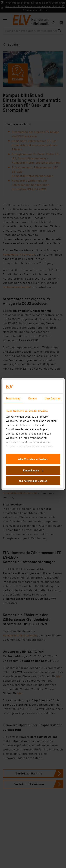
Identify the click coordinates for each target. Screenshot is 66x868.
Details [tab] (32, 398)
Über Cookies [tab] (52, 398)
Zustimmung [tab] (13, 398)
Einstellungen (33, 470)
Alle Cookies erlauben (33, 459)
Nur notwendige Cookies (33, 481)
